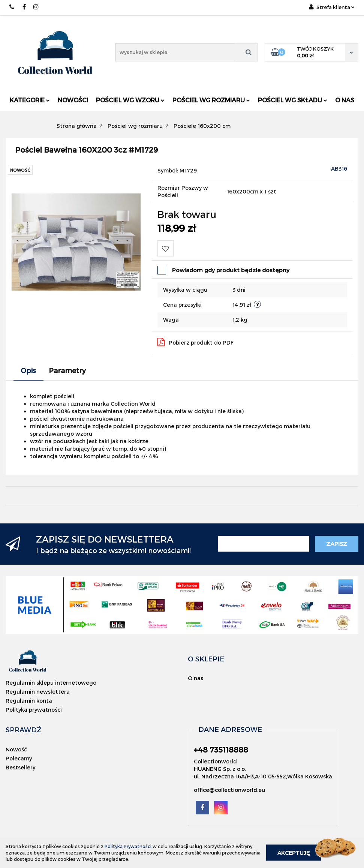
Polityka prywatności (34, 710)
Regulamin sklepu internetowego (51, 683)
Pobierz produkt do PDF (195, 342)
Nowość (16, 749)
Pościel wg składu (293, 100)
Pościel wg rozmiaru (211, 100)
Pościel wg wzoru (130, 100)
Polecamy (19, 758)
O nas (345, 100)
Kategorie (30, 100)
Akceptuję (294, 853)
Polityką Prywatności (128, 846)
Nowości (73, 100)
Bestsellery (20, 767)
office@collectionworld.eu (229, 790)
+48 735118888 (12, 7)
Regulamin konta (29, 701)
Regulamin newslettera (38, 692)
